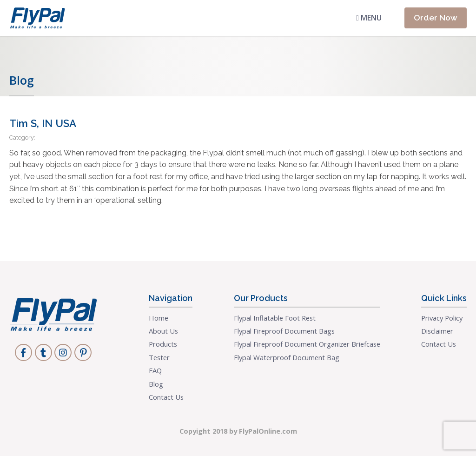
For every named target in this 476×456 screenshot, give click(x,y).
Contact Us (166, 397)
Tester (159, 357)
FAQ (155, 370)
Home (159, 318)
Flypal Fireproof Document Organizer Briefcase (307, 344)
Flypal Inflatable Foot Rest (275, 318)
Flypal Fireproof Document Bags (284, 331)
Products (163, 344)
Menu (369, 18)
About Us (163, 331)
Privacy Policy (442, 318)
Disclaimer (437, 331)
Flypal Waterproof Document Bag (287, 357)
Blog (156, 384)
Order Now (436, 17)
